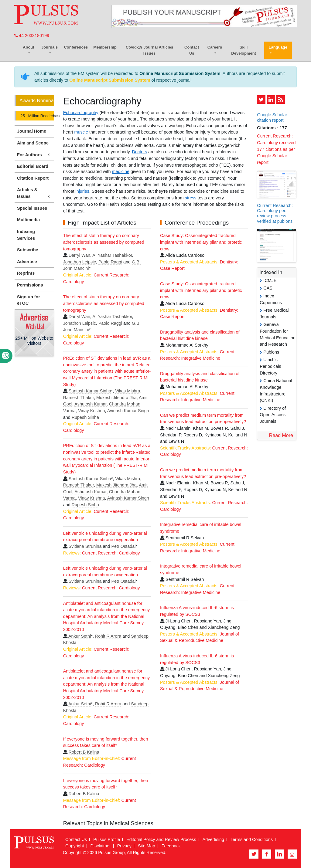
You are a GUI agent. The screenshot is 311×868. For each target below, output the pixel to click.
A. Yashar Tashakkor (112, 255)
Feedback (171, 846)
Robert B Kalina (84, 752)
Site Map (147, 846)
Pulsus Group (111, 853)
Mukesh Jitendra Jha (116, 398)
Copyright (75, 846)
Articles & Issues (34, 193)
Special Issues (32, 208)
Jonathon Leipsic (80, 262)
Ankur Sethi (80, 636)
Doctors (140, 152)
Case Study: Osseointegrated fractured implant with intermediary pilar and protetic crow (201, 242)
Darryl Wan (79, 255)
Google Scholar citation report (272, 117)
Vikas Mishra (128, 391)
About (29, 47)
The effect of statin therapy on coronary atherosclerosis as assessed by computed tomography (104, 242)
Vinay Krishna (92, 411)
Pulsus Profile (107, 839)
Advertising (213, 839)
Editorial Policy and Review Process (161, 839)
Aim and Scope (33, 143)
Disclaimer (101, 846)
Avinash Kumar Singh (128, 411)
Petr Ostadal (123, 546)
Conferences (76, 47)
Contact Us (192, 50)
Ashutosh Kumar (91, 404)
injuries (82, 191)
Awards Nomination (37, 101)
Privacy (124, 846)
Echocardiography (81, 113)
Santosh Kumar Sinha (90, 391)
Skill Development (244, 50)
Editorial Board (33, 166)
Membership (105, 47)
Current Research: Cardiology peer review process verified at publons (275, 213)
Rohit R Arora (108, 636)
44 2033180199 (32, 36)
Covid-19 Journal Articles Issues (149, 50)
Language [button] (278, 47)
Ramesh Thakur (79, 398)
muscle (81, 132)
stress (190, 198)
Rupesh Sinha (85, 417)
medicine (121, 171)
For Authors (34, 155)
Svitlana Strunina (85, 546)
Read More (281, 435)
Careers (215, 47)
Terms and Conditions (252, 839)
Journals (50, 47)
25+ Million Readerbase (37, 116)
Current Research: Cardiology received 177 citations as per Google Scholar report (276, 149)
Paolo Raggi (110, 262)
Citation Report (33, 178)
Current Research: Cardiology (111, 553)
